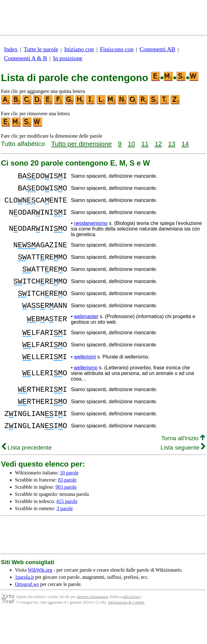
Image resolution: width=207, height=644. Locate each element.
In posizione (68, 58)
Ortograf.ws (27, 616)
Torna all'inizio (183, 470)
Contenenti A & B (26, 58)
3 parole (65, 540)
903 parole (66, 519)
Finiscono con (117, 49)
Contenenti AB (157, 49)
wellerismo (86, 392)
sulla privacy (132, 628)
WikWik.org (40, 602)
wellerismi (85, 380)
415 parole (67, 533)
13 (172, 144)
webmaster (86, 335)
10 (132, 144)
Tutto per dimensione (81, 144)
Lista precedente (27, 479)
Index (11, 49)
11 (145, 144)
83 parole (67, 512)
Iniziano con (79, 49)
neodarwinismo (91, 231)
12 (158, 144)
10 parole (69, 504)
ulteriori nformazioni (92, 628)
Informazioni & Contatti (126, 634)
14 (185, 144)
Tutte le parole (41, 49)
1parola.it (24, 609)
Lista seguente (183, 479)
